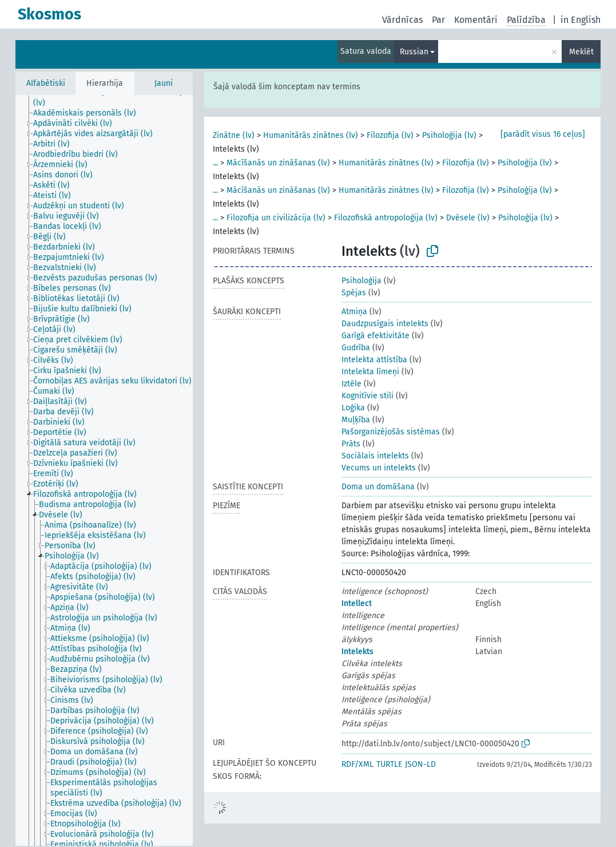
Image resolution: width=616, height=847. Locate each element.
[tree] (104, 470)
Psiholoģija (361, 281)
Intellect (357, 603)
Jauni (164, 83)
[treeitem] (118, 98)
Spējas (354, 293)
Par (438, 20)
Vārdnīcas (402, 20)
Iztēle (351, 384)
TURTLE (389, 764)
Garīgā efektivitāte (375, 336)
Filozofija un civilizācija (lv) (276, 218)
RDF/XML (357, 764)
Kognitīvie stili (367, 396)
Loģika (353, 408)
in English (581, 20)
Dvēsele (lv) (468, 218)
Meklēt (581, 52)
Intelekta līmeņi (370, 372)
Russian (414, 52)
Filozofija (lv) (390, 135)
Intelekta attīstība (374, 360)
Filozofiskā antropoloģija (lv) (386, 218)
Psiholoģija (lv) (449, 135)
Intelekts (357, 652)
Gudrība (356, 348)
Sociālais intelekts (375, 456)
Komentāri (476, 20)
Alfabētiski (46, 83)
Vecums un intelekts (379, 468)
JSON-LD (420, 764)
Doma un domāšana (378, 487)
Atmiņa (354, 312)
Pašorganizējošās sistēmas (391, 432)
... (215, 163)
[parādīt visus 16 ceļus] (543, 134)
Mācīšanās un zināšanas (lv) (278, 163)
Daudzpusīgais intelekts (385, 324)
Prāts (351, 444)
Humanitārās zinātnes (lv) (311, 135)
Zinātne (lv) (234, 135)
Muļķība (356, 420)
